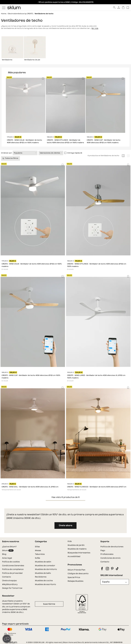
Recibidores (41, 577)
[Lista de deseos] (128, 7)
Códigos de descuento (78, 573)
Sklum (8, 550)
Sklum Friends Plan (76, 570)
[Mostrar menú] (4, 8)
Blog (4, 554)
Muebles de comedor (45, 566)
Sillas (37, 547)
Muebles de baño (43, 573)
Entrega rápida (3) (75, 153)
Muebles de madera (77, 549)
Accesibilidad (74, 556)
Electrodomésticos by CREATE (20, 14)
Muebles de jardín (76, 545)
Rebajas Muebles (75, 581)
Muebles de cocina (44, 581)
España (106, 582)
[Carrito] (123, 7)
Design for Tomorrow (12, 588)
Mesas (38, 550)
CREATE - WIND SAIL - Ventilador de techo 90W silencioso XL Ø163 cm (30, 487)
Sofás (37, 558)
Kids (70, 541)
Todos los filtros (10, 158)
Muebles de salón (43, 562)
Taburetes (40, 554)
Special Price (74, 577)
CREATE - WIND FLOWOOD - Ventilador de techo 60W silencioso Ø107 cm (97, 487)
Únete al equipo (9, 581)
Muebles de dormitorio (46, 569)
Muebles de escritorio (45, 584)
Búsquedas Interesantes (79, 553)
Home (4, 14)
